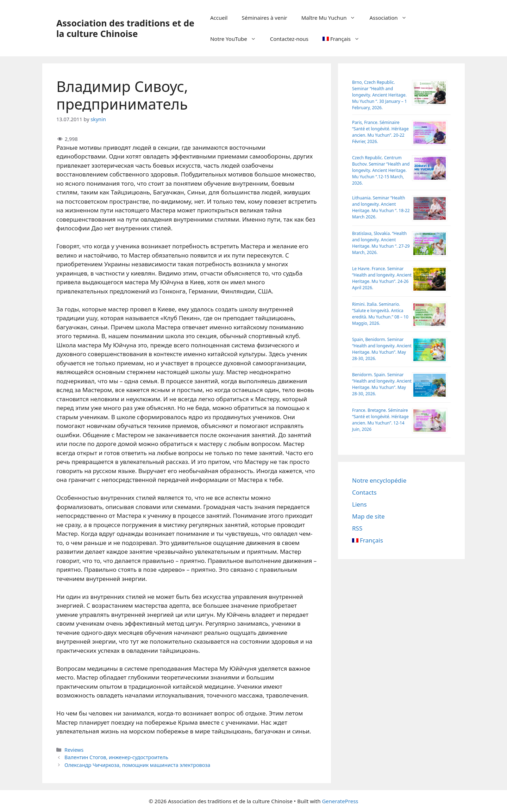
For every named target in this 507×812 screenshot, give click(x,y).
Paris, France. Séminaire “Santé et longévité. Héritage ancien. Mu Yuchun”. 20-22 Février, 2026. (380, 132)
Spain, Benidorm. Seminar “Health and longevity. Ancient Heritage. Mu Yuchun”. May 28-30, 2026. (382, 349)
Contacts (364, 492)
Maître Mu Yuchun (332, 18)
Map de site (368, 516)
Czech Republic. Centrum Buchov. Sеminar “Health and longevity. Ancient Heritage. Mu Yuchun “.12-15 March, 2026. (381, 170)
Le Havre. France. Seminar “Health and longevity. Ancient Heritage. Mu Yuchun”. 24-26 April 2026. (382, 278)
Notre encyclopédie (379, 480)
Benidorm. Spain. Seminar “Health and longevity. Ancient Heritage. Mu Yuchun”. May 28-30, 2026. (382, 384)
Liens (359, 504)
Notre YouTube (237, 39)
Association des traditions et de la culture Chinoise (125, 28)
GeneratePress (340, 801)
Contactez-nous (289, 39)
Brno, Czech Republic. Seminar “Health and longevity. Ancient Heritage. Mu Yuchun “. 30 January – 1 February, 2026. (380, 95)
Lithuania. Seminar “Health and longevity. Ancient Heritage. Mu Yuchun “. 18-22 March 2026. (381, 207)
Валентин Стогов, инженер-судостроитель (116, 757)
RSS (357, 528)
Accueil (219, 18)
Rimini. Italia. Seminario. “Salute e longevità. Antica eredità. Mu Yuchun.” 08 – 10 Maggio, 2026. (380, 314)
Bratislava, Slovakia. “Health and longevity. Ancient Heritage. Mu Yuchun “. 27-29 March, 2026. (381, 243)
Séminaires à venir (264, 18)
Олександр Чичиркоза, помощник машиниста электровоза (137, 765)
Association (391, 18)
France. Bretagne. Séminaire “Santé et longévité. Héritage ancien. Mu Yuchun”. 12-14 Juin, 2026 (380, 420)
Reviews (74, 750)
